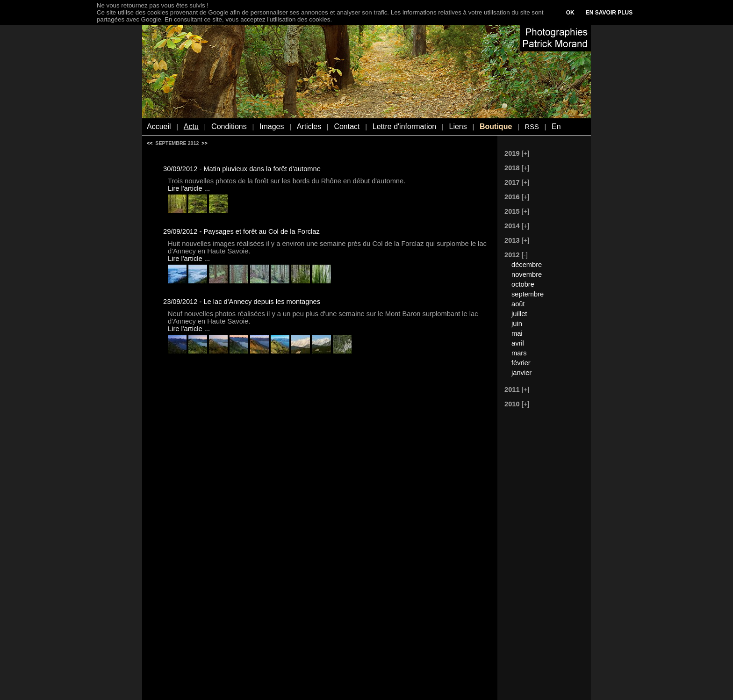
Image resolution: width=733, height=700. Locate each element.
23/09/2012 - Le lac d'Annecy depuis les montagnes (242, 302)
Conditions (229, 126)
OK (570, 13)
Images (272, 126)
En (556, 126)
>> (204, 143)
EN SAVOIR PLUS (609, 13)
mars (519, 353)
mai (517, 333)
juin (517, 324)
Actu (191, 126)
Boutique (496, 126)
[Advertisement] (539, 555)
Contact (347, 126)
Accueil (159, 126)
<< (150, 143)
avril (518, 343)
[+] (526, 153)
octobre (523, 284)
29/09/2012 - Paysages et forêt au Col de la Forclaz (241, 231)
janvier (521, 373)
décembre (527, 265)
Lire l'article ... (189, 188)
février (521, 363)
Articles (309, 126)
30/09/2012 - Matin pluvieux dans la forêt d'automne (242, 169)
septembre (528, 294)
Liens (458, 126)
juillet (519, 314)
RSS (532, 127)
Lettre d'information (404, 126)
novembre (527, 274)
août (518, 304)
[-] (525, 255)
